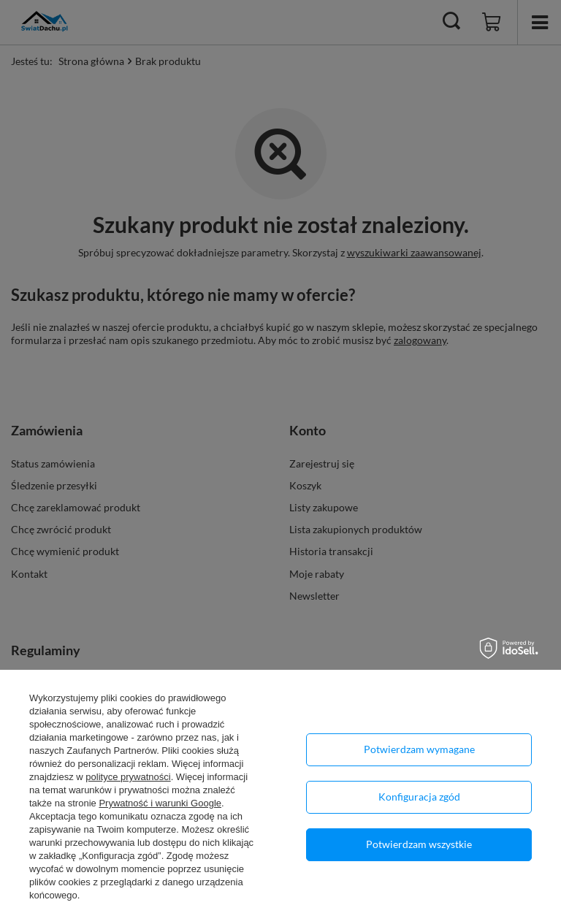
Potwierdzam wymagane (419, 749)
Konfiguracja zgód (419, 797)
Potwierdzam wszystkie (419, 844)
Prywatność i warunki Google (160, 803)
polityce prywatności (128, 777)
